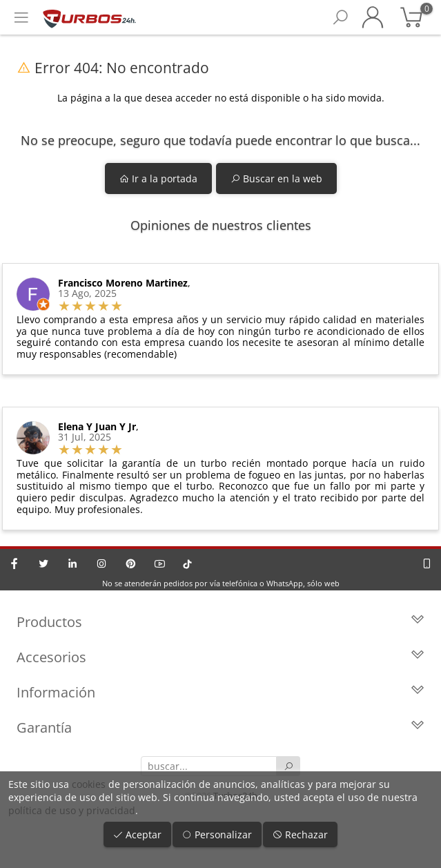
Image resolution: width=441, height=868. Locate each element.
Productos (220, 622)
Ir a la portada (158, 179)
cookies (89, 784)
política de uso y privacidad (72, 810)
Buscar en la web (276, 179)
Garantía (220, 727)
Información (220, 692)
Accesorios (220, 657)
